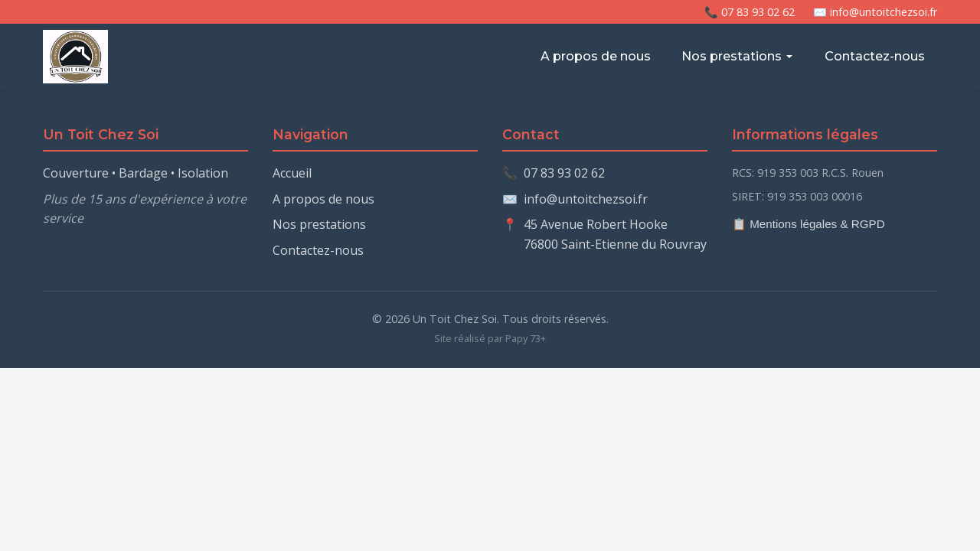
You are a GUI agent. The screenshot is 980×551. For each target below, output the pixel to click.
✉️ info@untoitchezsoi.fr (875, 12)
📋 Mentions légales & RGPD (808, 224)
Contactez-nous (875, 56)
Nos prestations (738, 56)
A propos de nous (596, 56)
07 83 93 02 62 (564, 173)
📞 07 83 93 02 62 (750, 12)
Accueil (292, 173)
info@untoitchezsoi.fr (586, 199)
